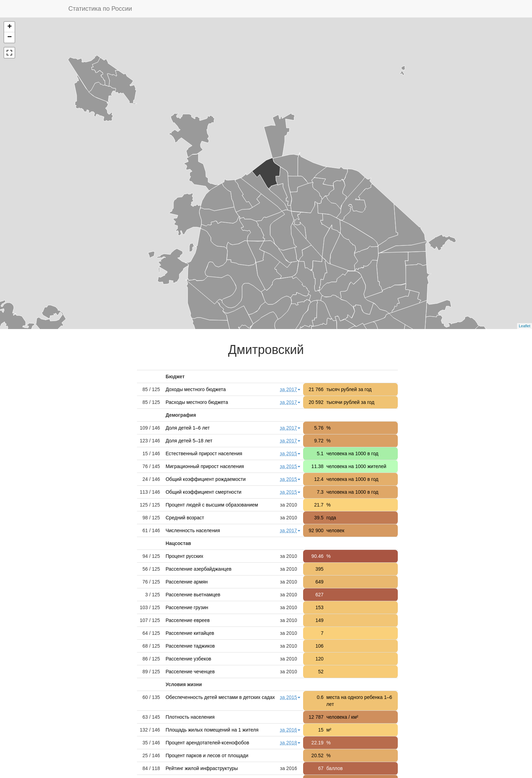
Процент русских (184, 556)
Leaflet (525, 326)
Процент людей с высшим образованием (212, 505)
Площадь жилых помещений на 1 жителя (212, 730)
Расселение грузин (187, 607)
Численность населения (193, 530)
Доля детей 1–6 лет (187, 428)
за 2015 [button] (290, 453)
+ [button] (10, 27)
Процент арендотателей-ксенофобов (207, 743)
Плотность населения (190, 717)
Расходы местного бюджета (197, 402)
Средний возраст (185, 518)
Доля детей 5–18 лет (189, 441)
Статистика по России (100, 9)
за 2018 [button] (290, 743)
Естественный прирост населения (204, 453)
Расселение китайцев (190, 633)
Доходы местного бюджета (196, 389)
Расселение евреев (187, 620)
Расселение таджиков (190, 646)
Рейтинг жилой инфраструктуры (202, 768)
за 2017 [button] (290, 389)
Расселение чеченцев (190, 672)
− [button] (10, 37)
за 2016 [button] (290, 730)
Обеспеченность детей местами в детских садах (220, 697)
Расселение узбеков (188, 659)
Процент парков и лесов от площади (207, 755)
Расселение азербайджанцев (198, 569)
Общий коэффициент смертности (203, 492)
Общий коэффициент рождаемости (205, 479)
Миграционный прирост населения (205, 466)
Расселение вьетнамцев (193, 595)
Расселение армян (187, 582)
